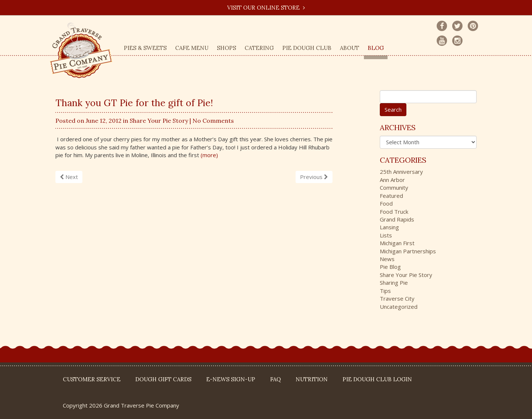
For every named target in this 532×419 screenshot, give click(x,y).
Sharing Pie (394, 283)
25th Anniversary (401, 172)
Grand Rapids (397, 219)
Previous (314, 177)
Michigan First (397, 243)
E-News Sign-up (231, 379)
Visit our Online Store (266, 8)
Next (69, 177)
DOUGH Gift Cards (163, 379)
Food (386, 203)
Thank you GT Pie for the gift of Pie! (134, 103)
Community (394, 187)
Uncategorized (399, 307)
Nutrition (312, 379)
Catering (259, 48)
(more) (209, 155)
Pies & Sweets (145, 48)
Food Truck (394, 212)
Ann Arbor (392, 180)
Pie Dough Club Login (377, 379)
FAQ (275, 379)
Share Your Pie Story (159, 121)
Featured (391, 196)
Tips (385, 291)
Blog (376, 48)
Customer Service (92, 379)
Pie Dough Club (307, 48)
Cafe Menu (192, 48)
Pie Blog (390, 267)
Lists (386, 235)
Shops (226, 48)
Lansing (389, 227)
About (349, 48)
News (387, 259)
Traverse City (397, 298)
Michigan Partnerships (408, 251)
